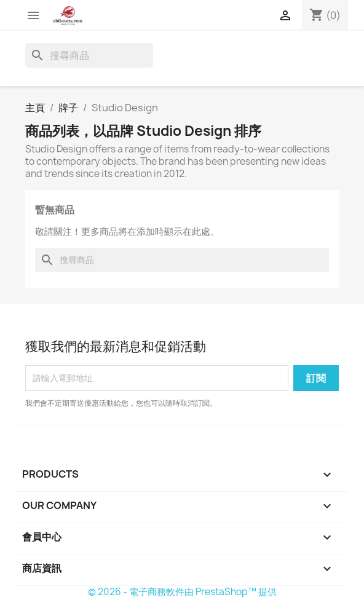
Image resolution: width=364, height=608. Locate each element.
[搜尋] (89, 55)
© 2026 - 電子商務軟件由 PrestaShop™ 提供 (182, 592)
